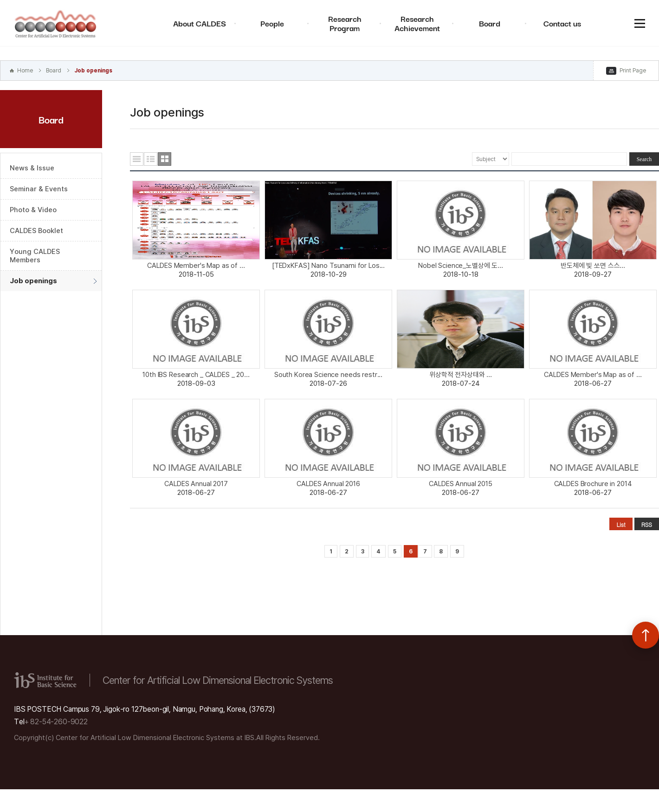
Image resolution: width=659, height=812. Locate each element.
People (272, 23)
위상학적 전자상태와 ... (461, 375)
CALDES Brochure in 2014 (593, 484)
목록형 (137, 159)
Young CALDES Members (35, 256)
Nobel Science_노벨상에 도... (461, 266)
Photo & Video (33, 210)
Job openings (93, 71)
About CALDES (200, 23)
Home (25, 71)
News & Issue (32, 168)
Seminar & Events (39, 189)
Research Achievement (417, 23)
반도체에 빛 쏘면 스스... (593, 266)
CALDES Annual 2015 (461, 484)
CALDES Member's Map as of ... (196, 266)
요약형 (151, 159)
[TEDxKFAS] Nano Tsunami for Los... (328, 266)
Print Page (633, 71)
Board (490, 23)
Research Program (345, 23)
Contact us (562, 23)
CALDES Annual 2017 (196, 484)
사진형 (165, 159)
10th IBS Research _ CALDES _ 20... (196, 375)
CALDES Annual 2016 (328, 484)
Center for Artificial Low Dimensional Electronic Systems (56, 23)
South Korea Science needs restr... (328, 375)
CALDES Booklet (36, 231)
